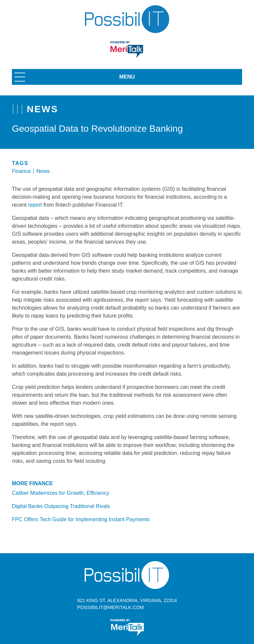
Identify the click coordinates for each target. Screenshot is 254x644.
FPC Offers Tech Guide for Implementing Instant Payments (81, 519)
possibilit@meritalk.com (110, 607)
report (35, 205)
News (43, 171)
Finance (21, 171)
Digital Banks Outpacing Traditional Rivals (61, 506)
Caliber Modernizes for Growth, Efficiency (61, 493)
